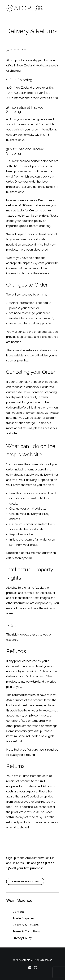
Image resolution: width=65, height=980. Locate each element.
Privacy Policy (22, 938)
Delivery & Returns (25, 925)
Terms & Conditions (26, 931)
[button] (57, 8)
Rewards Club (21, 863)
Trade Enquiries (23, 918)
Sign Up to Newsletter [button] (25, 881)
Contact (18, 912)
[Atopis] (25, 8)
